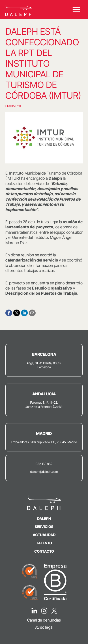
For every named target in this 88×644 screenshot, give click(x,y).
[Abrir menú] (76, 9)
